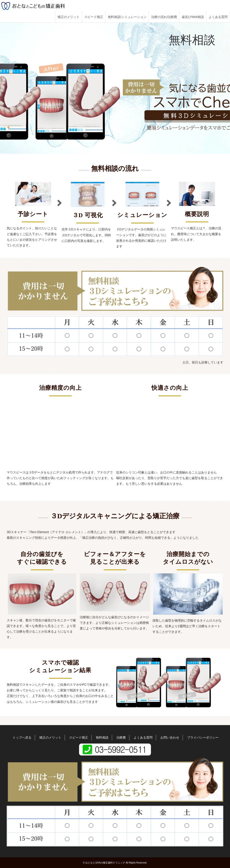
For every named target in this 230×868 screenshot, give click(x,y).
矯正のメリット (69, 17)
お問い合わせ (170, 737)
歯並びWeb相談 (193, 17)
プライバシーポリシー (203, 737)
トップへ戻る (22, 737)
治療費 (121, 737)
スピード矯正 (94, 17)
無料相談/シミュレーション (127, 17)
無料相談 (102, 737)
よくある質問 (218, 17)
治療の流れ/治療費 (164, 17)
